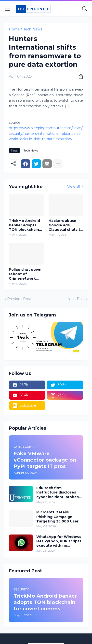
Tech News (33, 29)
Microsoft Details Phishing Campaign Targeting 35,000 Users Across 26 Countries (58, 517)
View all (73, 186)
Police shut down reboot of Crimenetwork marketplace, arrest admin (25, 274)
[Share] (79, 76)
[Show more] (58, 164)
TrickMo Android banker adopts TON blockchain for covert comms (26, 225)
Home (14, 29)
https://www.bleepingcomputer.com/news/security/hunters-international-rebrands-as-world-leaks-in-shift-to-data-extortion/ (46, 133)
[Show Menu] (8, 9)
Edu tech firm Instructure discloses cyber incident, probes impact (58, 492)
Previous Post (19, 299)
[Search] (85, 9)
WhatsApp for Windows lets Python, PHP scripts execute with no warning (59, 541)
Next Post (76, 299)
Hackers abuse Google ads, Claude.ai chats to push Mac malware (66, 225)
